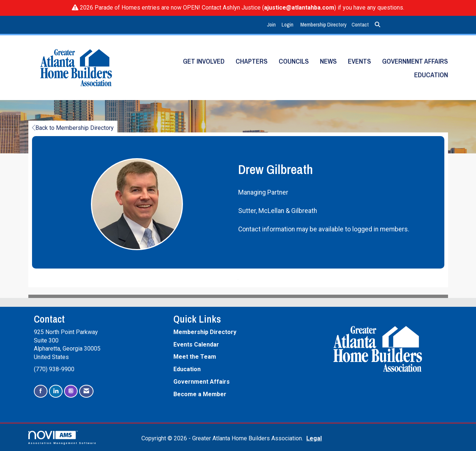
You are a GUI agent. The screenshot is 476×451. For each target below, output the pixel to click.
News (328, 61)
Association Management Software (63, 438)
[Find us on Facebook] (41, 391)
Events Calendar (196, 345)
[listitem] (272, 25)
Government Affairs (415, 61)
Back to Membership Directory (73, 128)
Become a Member (200, 394)
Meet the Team (195, 357)
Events (359, 61)
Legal (314, 438)
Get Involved (204, 61)
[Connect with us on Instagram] (71, 391)
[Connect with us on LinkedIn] (56, 391)
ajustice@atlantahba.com (299, 8)
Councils (294, 61)
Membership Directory (323, 24)
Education (431, 75)
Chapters (252, 61)
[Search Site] (378, 25)
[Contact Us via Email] (86, 391)
